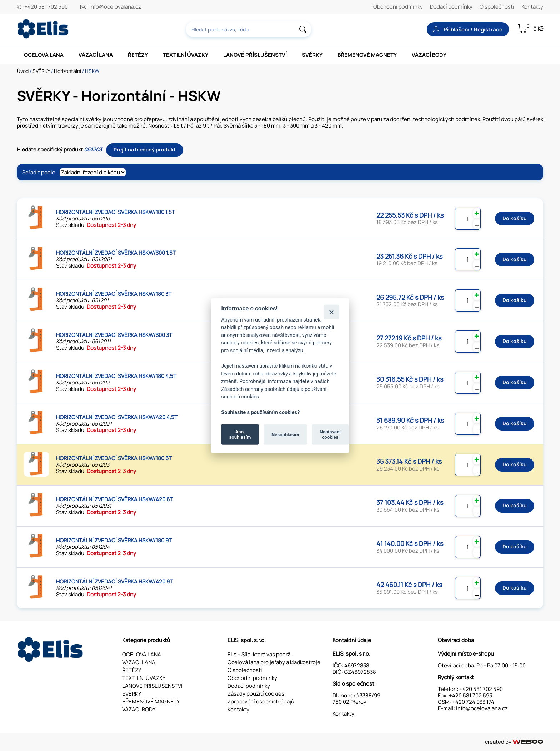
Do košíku (515, 218)
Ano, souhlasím (240, 434)
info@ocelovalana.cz (115, 7)
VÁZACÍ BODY (429, 55)
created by (514, 742)
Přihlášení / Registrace (468, 29)
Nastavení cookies (330, 434)
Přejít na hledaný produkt (145, 150)
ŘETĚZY (138, 55)
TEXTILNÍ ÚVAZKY (186, 55)
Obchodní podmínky (398, 7)
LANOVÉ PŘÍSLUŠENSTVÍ (255, 55)
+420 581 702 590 (46, 7)
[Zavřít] (331, 312)
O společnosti (497, 7)
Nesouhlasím (285, 434)
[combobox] (249, 29)
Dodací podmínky (451, 7)
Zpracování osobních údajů (261, 702)
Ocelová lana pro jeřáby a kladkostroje (274, 662)
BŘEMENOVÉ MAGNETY (367, 55)
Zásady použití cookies (256, 694)
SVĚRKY (312, 55)
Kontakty (532, 7)
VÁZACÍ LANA (96, 55)
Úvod (23, 71)
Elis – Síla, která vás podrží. (260, 654)
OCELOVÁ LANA (44, 55)
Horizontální (67, 71)
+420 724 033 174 (473, 702)
